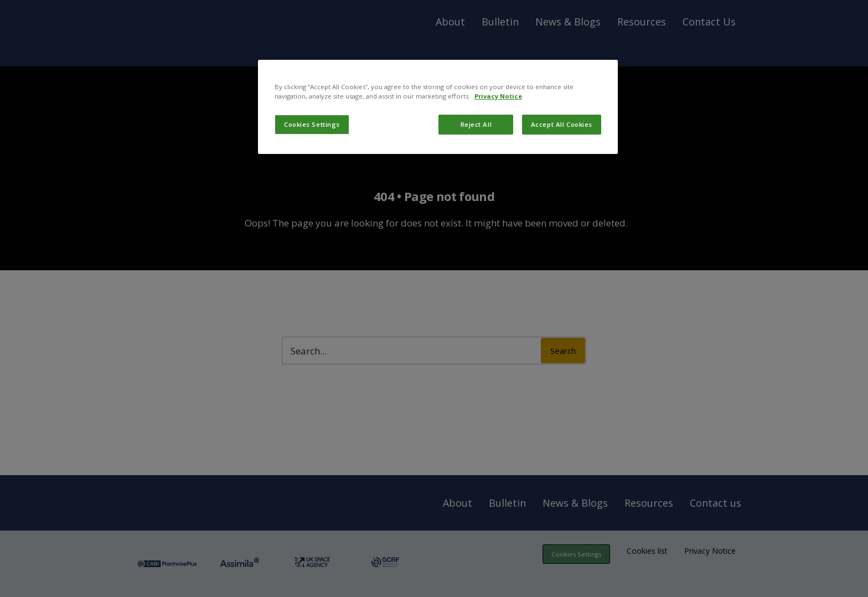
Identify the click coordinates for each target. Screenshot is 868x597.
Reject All (476, 124)
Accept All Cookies (562, 124)
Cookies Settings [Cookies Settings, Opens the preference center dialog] (312, 124)
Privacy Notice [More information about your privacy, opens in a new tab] (498, 96)
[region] (438, 107)
